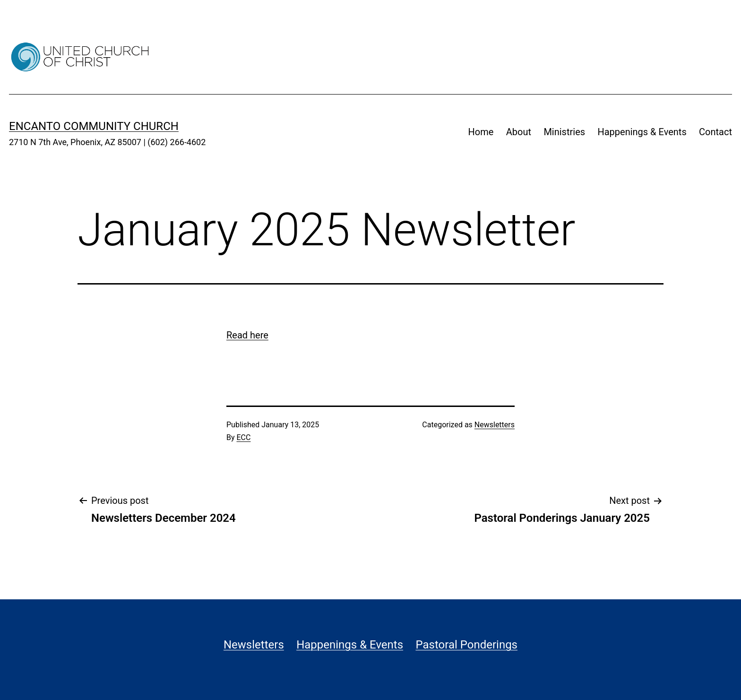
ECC (244, 437)
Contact (715, 132)
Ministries (564, 132)
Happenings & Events (642, 132)
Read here (247, 335)
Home (481, 132)
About (519, 132)
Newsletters (495, 425)
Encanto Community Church (94, 126)
